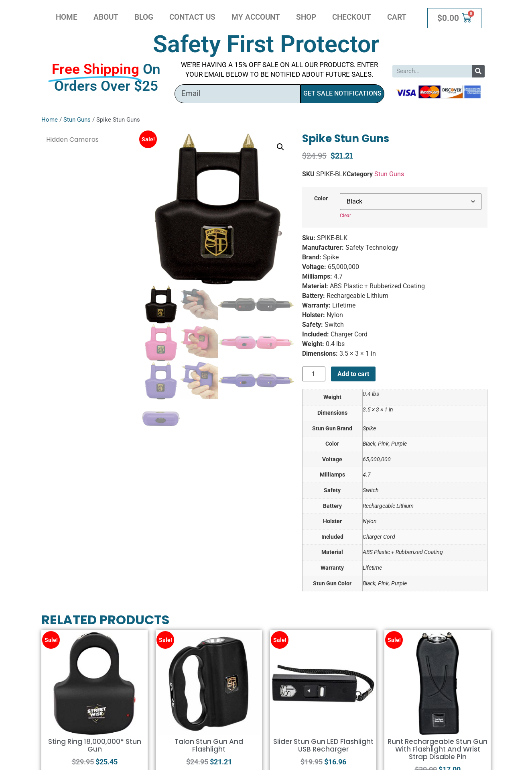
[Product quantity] (314, 374)
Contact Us (192, 17)
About (106, 17)
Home (67, 17)
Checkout (352, 17)
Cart (397, 17)
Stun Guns (77, 120)
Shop (306, 17)
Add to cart (353, 374)
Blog (144, 17)
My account (256, 17)
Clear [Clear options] (345, 216)
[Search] (478, 71)
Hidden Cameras (72, 140)
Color (321, 199)
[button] (280, 147)
